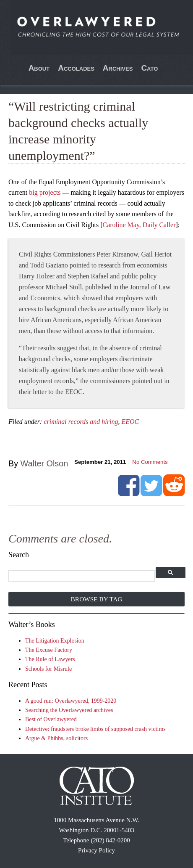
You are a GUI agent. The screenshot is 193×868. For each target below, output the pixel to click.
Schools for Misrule (48, 669)
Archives (118, 68)
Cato (149, 68)
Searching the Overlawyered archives (69, 710)
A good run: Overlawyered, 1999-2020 (71, 701)
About (39, 68)
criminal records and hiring (81, 422)
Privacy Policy (96, 850)
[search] (82, 576)
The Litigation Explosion (55, 641)
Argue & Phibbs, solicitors (56, 738)
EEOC (130, 422)
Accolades (76, 68)
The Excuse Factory (49, 650)
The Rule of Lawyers (50, 659)
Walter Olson (44, 463)
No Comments (150, 462)
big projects (45, 192)
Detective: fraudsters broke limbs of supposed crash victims (95, 729)
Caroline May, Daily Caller (139, 225)
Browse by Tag (97, 599)
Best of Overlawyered (51, 719)
